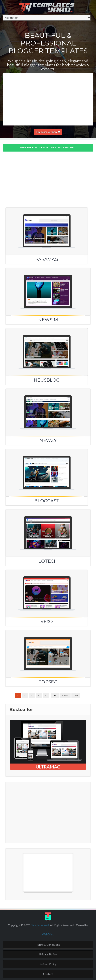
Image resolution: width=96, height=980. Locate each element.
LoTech (48, 561)
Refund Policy (48, 964)
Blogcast (47, 501)
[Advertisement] (49, 99)
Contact (48, 974)
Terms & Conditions (48, 945)
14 (55, 696)
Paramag (47, 259)
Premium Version (48, 132)
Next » (65, 696)
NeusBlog (47, 380)
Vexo (47, 621)
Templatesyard (40, 925)
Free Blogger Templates (25, 894)
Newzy (48, 440)
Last (76, 696)
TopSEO (48, 682)
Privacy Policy (48, 954)
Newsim (48, 320)
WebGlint (48, 934)
